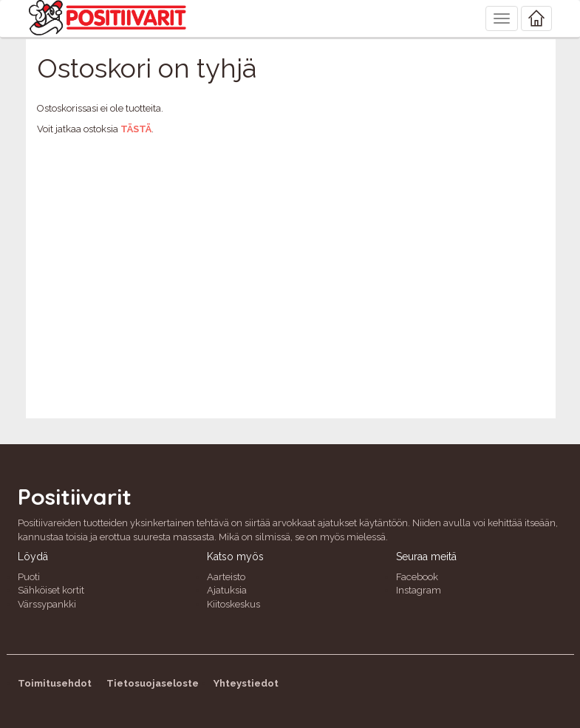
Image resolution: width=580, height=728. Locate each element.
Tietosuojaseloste (153, 683)
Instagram (419, 590)
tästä (136, 129)
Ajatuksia (227, 590)
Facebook (417, 577)
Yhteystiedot (246, 683)
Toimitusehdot (55, 683)
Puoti (29, 577)
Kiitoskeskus (233, 604)
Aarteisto (226, 577)
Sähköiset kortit (51, 590)
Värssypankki (47, 604)
